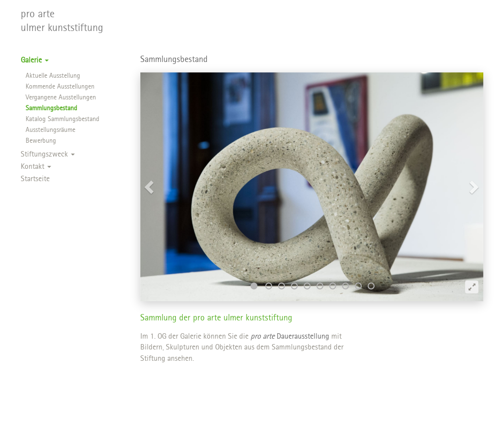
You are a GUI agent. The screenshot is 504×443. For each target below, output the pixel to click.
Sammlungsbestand (51, 109)
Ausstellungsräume (50, 130)
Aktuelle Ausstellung (53, 76)
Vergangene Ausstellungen (61, 98)
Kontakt (36, 167)
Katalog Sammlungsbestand (63, 119)
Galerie (35, 61)
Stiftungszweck (48, 155)
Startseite (35, 179)
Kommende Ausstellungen (60, 87)
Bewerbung (41, 141)
